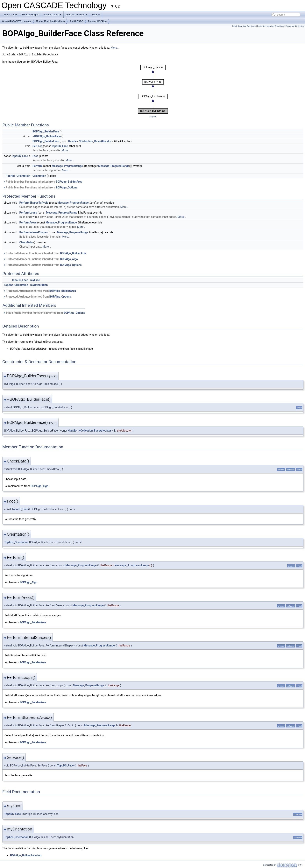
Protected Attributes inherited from (40, 291)
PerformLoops (28, 213)
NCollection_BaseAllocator (95, 141)
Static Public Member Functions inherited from (44, 313)
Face (35, 156)
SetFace (37, 146)
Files (96, 14)
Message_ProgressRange (67, 166)
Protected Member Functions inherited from (45, 253)
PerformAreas (28, 222)
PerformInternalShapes (34, 232)
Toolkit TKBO (76, 21)
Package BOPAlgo (97, 21)
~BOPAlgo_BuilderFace (47, 136)
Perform (38, 166)
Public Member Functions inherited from (43, 182)
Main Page (11, 14)
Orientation (39, 176)
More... (115, 48)
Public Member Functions (244, 26)
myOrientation (39, 285)
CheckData (26, 242)
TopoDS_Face (60, 146)
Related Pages (30, 14)
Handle (72, 141)
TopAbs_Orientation (18, 176)
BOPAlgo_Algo (69, 259)
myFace (35, 280)
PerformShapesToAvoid (34, 203)
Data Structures (77, 14)
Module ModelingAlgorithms (51, 21)
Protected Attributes (295, 26)
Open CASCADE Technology (17, 21)
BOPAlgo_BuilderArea (69, 182)
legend (153, 117)
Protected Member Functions (271, 26)
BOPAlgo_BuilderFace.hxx (26, 855)
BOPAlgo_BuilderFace (46, 131)
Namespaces (52, 14)
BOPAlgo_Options (67, 187)
